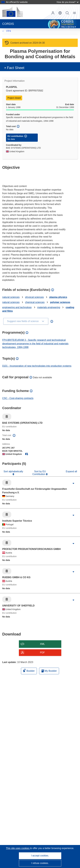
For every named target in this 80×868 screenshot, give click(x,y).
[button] (60, 13)
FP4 (9, 31)
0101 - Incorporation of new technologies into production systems (37, 366)
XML (42, 644)
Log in (53, 13)
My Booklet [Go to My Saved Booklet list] (49, 671)
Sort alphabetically (13, 471)
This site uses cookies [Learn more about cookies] (18, 848)
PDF (42, 653)
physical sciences (35, 297)
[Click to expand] (73, 483)
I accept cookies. (40, 856)
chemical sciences (35, 302)
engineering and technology (17, 307)
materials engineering (49, 307)
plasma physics (58, 297)
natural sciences (11, 297)
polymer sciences (60, 302)
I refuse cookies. (40, 863)
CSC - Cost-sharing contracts (18, 398)
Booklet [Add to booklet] (29, 670)
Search (67, 13)
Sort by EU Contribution (39, 473)
